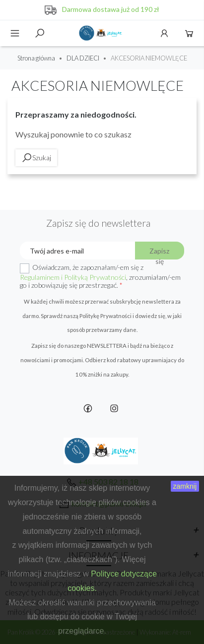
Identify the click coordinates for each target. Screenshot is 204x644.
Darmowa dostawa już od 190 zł (111, 9)
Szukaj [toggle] (40, 33)
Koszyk (189, 33)
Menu (15, 33)
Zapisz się (159, 253)
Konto (164, 33)
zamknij (185, 486)
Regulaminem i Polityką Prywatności (73, 277)
